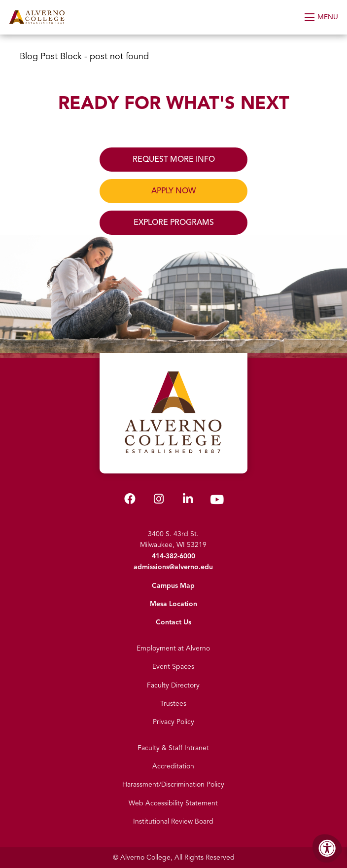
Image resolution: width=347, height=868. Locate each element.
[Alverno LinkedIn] (188, 501)
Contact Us (173, 622)
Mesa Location (173, 604)
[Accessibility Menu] (327, 848)
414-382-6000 (173, 556)
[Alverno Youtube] (217, 502)
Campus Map (173, 586)
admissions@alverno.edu (173, 567)
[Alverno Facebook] (130, 501)
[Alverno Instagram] (159, 501)
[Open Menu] (322, 17)
